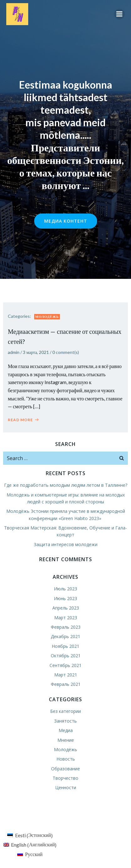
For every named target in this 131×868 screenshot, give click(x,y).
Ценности (66, 787)
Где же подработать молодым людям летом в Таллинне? (66, 485)
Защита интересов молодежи (66, 544)
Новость (66, 759)
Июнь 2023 (65, 598)
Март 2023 (66, 618)
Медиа (66, 730)
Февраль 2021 (66, 684)
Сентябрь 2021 (65, 665)
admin (14, 352)
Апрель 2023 (66, 608)
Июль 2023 (65, 589)
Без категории (65, 711)
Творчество (65, 778)
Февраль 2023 (66, 627)
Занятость (65, 721)
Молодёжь (47, 316)
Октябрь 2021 (66, 656)
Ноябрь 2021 (65, 646)
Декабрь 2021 (65, 636)
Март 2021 (66, 675)
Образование (65, 769)
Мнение (66, 740)
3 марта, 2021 (36, 352)
